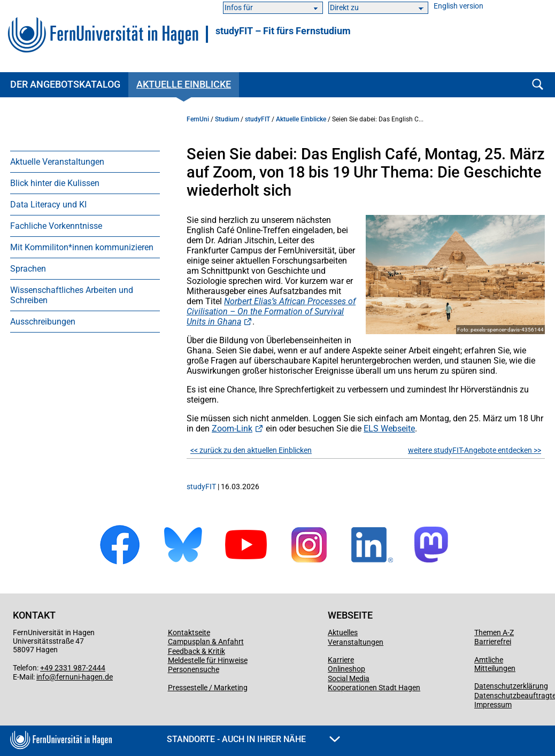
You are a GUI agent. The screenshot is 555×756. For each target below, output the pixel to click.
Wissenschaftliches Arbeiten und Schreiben (72, 295)
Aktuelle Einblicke (184, 84)
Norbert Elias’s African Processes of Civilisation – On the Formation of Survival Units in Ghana (271, 311)
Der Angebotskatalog (65, 84)
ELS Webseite (389, 429)
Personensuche (194, 669)
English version (458, 6)
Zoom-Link (232, 429)
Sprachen (28, 269)
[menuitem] (85, 161)
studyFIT (257, 119)
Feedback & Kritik (196, 651)
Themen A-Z (494, 632)
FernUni (198, 119)
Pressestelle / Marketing (208, 688)
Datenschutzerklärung (511, 686)
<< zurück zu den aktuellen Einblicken (251, 450)
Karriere (341, 660)
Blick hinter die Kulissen (55, 183)
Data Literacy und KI (48, 205)
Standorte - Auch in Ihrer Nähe (253, 739)
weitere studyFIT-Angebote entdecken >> (475, 450)
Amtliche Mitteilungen (495, 664)
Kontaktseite (189, 632)
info (43, 677)
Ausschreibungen (43, 322)
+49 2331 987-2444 (73, 668)
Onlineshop (346, 669)
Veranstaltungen (356, 642)
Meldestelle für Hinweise (208, 660)
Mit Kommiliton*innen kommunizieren (82, 247)
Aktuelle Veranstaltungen (57, 162)
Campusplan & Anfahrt (206, 642)
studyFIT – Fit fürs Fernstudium (283, 31)
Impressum (493, 705)
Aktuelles (343, 632)
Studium (227, 119)
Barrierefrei (493, 642)
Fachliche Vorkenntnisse (56, 226)
